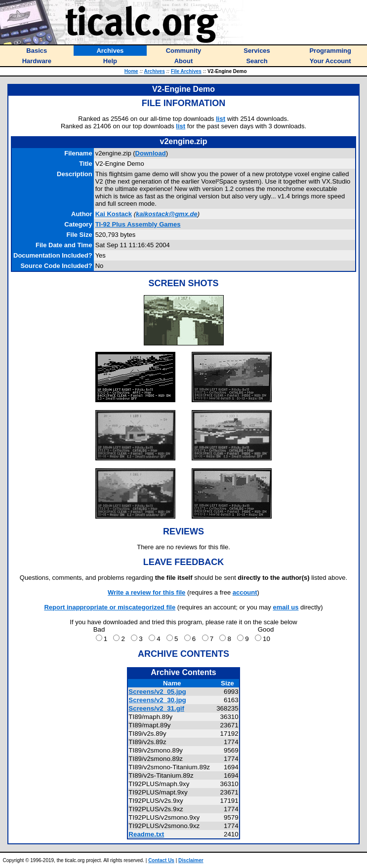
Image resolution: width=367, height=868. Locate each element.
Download (151, 153)
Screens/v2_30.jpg (157, 700)
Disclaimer (191, 860)
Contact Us (161, 860)
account (245, 592)
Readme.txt (146, 834)
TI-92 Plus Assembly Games (138, 224)
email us (285, 607)
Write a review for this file (146, 592)
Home (131, 71)
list (221, 119)
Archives (154, 71)
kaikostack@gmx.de (167, 214)
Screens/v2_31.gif (156, 708)
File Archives (186, 71)
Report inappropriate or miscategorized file (110, 607)
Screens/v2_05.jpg (157, 692)
